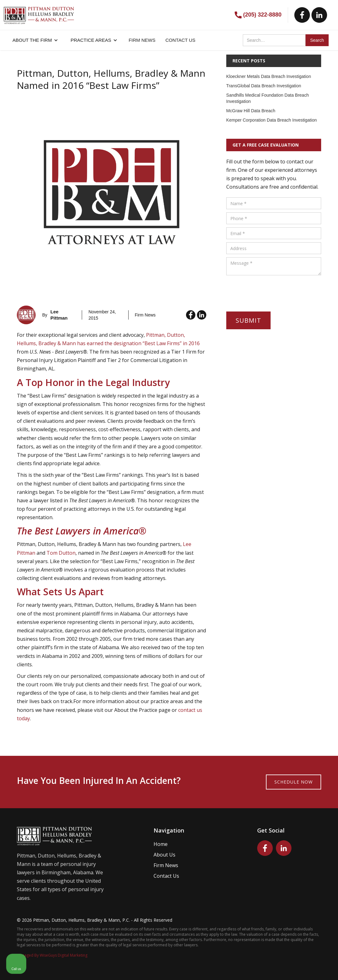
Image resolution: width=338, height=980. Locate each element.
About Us (164, 855)
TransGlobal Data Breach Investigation (264, 86)
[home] (39, 12)
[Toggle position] (304, 781)
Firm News (166, 865)
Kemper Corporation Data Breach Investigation (272, 120)
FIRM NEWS (142, 40)
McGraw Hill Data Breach (251, 111)
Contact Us (166, 876)
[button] (35, 40)
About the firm (32, 40)
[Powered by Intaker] (285, 967)
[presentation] (274, 291)
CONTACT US (180, 40)
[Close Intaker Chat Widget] (317, 781)
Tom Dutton (61, 553)
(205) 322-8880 (262, 15)
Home (161, 844)
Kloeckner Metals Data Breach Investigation (269, 76)
